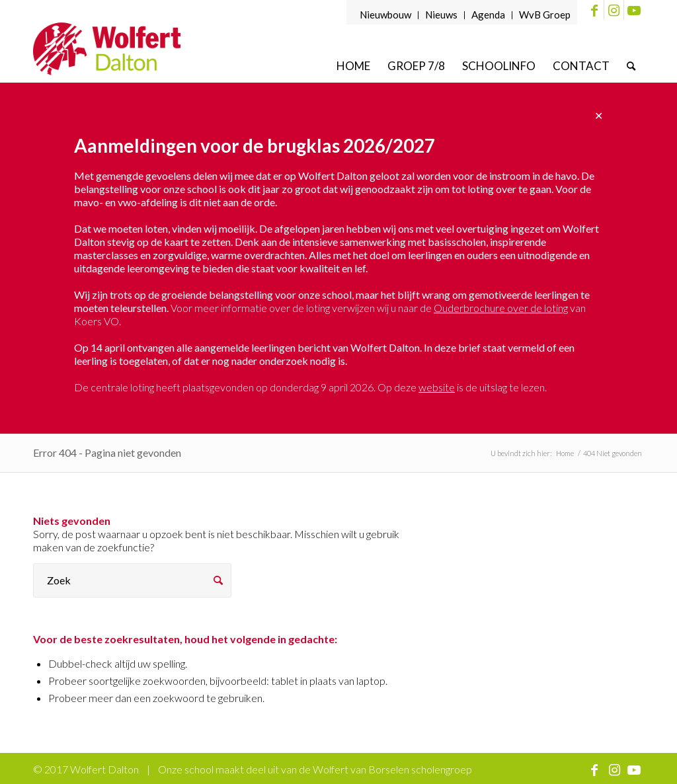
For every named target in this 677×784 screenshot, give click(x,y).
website (437, 387)
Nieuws (441, 15)
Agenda (488, 15)
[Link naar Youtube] (634, 10)
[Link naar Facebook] (594, 10)
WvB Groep (545, 15)
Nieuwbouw (385, 15)
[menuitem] (386, 15)
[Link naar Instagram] (614, 10)
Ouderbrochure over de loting (501, 308)
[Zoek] (631, 66)
